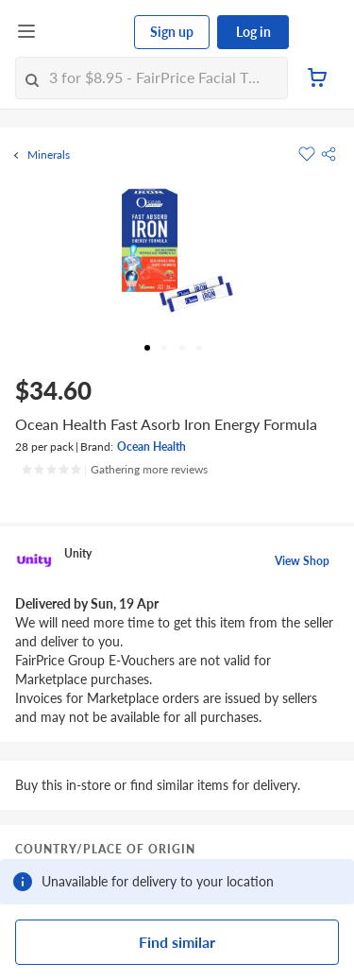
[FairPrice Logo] (86, 32)
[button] (329, 154)
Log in (253, 32)
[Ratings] (114, 470)
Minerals (49, 155)
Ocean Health (152, 447)
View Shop (302, 561)
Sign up (172, 32)
